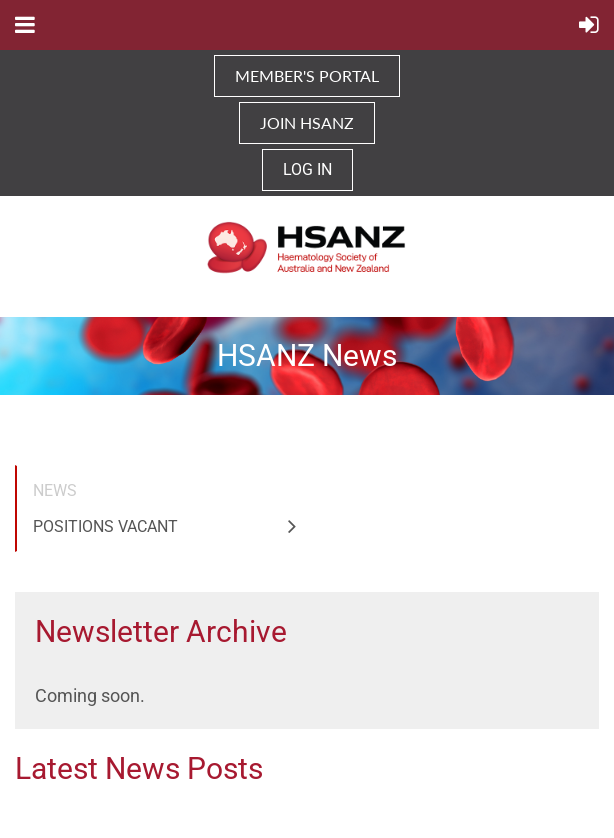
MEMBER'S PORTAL (307, 75)
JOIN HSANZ (307, 122)
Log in (307, 169)
